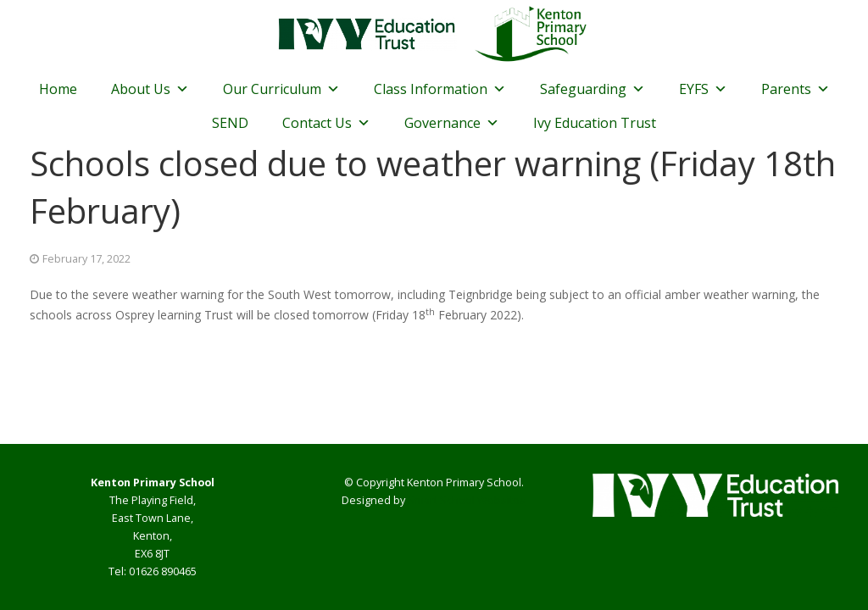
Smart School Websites (467, 500)
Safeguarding (593, 89)
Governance (452, 123)
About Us (150, 89)
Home (58, 89)
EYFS (703, 89)
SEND (230, 123)
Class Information (440, 89)
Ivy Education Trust (595, 123)
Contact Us (326, 123)
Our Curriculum (281, 89)
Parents (796, 89)
